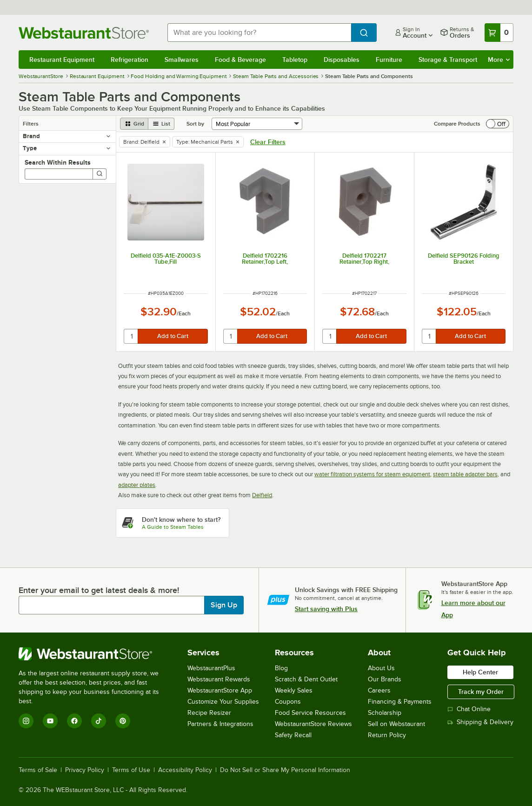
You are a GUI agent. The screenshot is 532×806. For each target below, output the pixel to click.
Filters (31, 124)
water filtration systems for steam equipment (372, 474)
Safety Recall (293, 735)
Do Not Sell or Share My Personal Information (285, 770)
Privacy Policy (85, 770)
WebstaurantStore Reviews (313, 724)
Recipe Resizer (209, 713)
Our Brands (385, 679)
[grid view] (134, 124)
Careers (379, 690)
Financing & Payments (400, 702)
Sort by (195, 124)
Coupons (288, 702)
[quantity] (131, 336)
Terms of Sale (38, 770)
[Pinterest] (123, 721)
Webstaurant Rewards (219, 679)
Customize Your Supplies (223, 702)
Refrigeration (130, 60)
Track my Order (481, 692)
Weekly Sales (294, 690)
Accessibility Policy (185, 770)
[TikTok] (99, 721)
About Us (381, 668)
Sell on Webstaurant (396, 724)
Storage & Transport (448, 60)
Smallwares (182, 60)
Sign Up (224, 605)
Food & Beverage (240, 60)
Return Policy (387, 735)
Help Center (480, 672)
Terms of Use (131, 770)
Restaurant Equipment (62, 60)
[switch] (498, 124)
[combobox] (259, 33)
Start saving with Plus (326, 609)
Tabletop (295, 60)
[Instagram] (26, 721)
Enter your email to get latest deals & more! (99, 590)
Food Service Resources (310, 713)
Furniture (389, 60)
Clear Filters (268, 142)
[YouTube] (50, 721)
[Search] (100, 174)
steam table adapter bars (465, 474)
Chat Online (469, 709)
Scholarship (385, 713)
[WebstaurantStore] (95, 654)
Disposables (342, 60)
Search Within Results (58, 162)
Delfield (262, 495)
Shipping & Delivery (480, 722)
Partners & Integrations (220, 724)
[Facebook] (74, 721)
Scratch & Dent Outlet (306, 679)
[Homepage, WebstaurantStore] (86, 33)
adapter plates (137, 485)
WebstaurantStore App (220, 690)
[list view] (161, 124)
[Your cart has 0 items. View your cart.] (499, 33)
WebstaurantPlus (211, 668)
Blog (281, 668)
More (499, 60)
